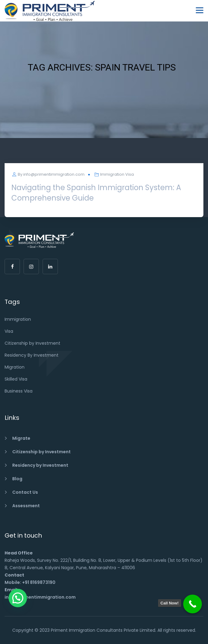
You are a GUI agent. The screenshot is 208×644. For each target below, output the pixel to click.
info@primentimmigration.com (54, 174)
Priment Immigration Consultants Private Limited (103, 630)
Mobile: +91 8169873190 (30, 582)
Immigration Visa (117, 174)
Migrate (21, 438)
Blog (17, 479)
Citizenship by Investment (42, 452)
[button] (18, 598)
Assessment (26, 506)
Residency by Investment (40, 465)
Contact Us (25, 492)
